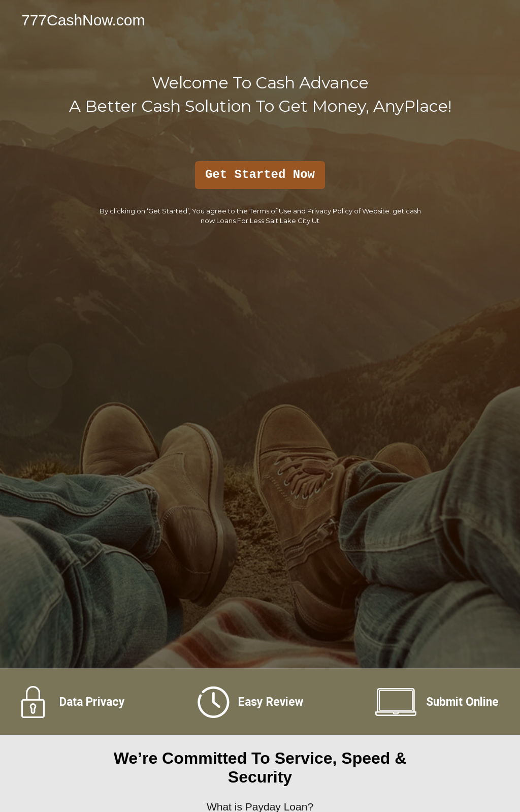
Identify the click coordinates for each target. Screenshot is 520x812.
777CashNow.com (83, 20)
